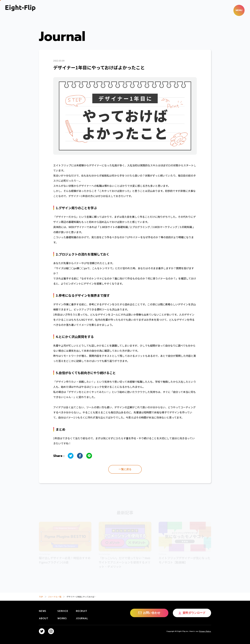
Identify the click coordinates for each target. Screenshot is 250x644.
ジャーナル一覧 (55, 597)
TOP (41, 597)
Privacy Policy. (205, 631)
